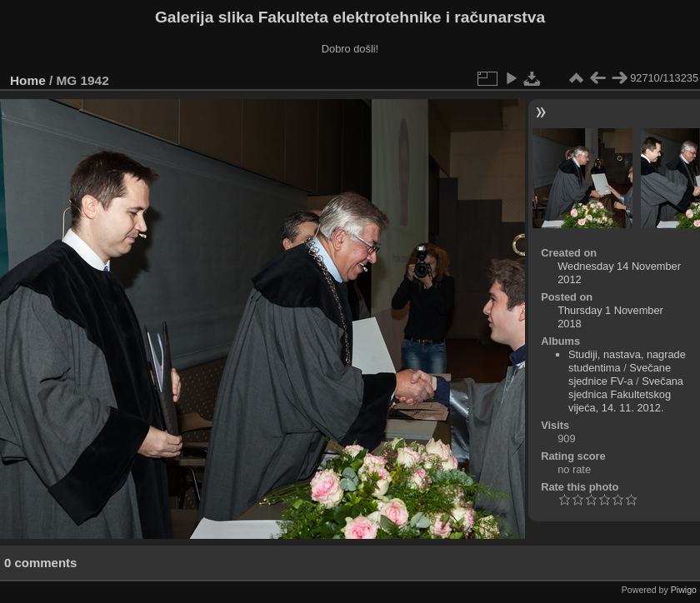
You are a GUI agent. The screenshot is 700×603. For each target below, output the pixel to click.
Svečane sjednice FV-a (620, 374)
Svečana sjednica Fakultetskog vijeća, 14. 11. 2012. (626, 394)
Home (28, 80)
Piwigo (684, 590)
